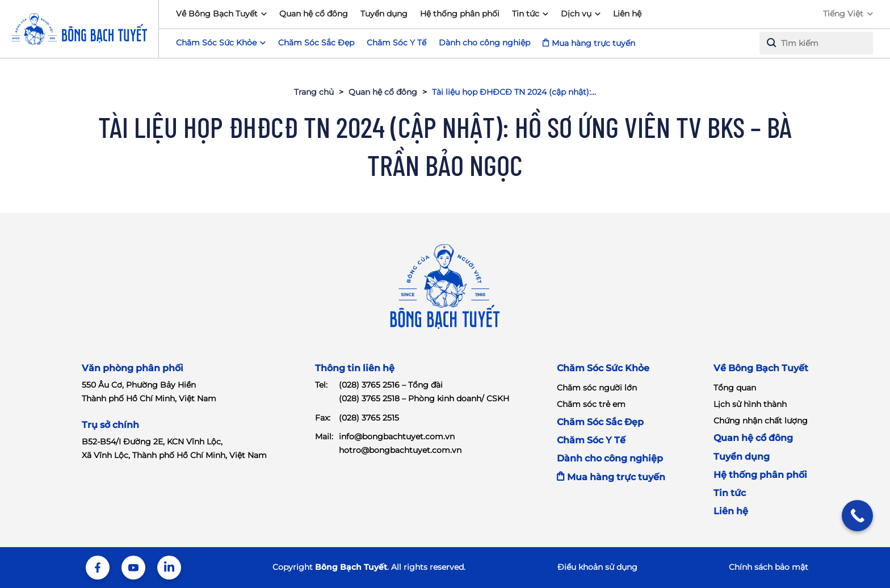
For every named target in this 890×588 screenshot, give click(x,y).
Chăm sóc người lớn (597, 388)
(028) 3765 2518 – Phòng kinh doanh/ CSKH (424, 398)
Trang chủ (314, 92)
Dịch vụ (576, 14)
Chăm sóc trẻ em (591, 404)
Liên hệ (627, 14)
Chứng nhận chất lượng (761, 421)
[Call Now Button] (857, 516)
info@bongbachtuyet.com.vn (397, 436)
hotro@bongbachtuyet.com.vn (400, 450)
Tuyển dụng (384, 14)
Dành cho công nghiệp (484, 43)
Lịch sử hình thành (750, 404)
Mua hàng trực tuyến (593, 43)
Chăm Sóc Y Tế (396, 43)
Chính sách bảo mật (769, 567)
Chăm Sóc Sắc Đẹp (316, 43)
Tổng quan (735, 388)
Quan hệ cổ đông (314, 14)
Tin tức (526, 14)
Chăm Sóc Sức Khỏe (603, 368)
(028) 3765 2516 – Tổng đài (391, 385)
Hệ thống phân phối (460, 14)
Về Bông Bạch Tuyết (217, 14)
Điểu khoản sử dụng (597, 567)
